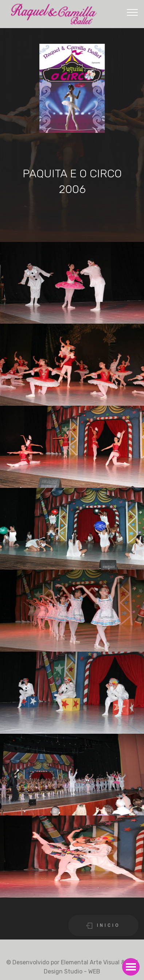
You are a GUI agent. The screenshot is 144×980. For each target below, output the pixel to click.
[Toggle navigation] (133, 12)
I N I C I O (103, 930)
